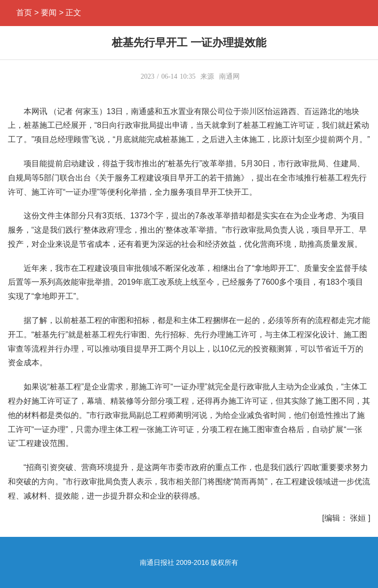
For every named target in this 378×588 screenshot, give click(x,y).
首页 (24, 13)
